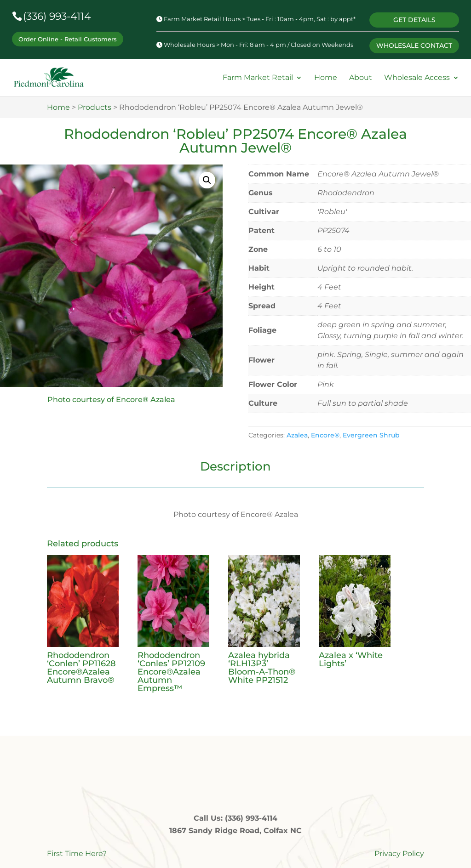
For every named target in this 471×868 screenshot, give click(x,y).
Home (326, 74)
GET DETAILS (413, 17)
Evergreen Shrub (371, 432)
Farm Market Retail (258, 74)
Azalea (297, 432)
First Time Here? (77, 850)
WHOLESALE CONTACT (413, 41)
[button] (207, 176)
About (361, 74)
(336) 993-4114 (57, 16)
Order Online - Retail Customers (68, 39)
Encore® (325, 432)
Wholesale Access (417, 74)
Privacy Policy (399, 850)
